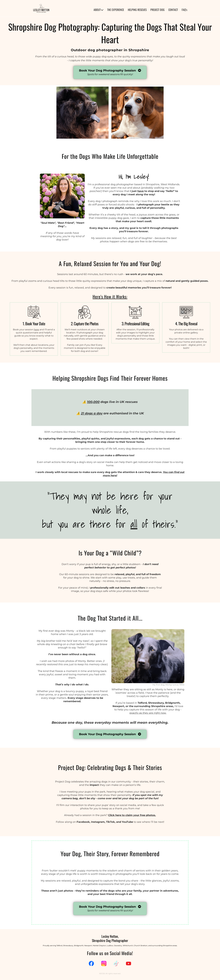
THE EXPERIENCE (116, 10)
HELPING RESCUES (137, 10)
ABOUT (99, 10)
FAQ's (184, 10)
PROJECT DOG (157, 10)
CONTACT (173, 10)
